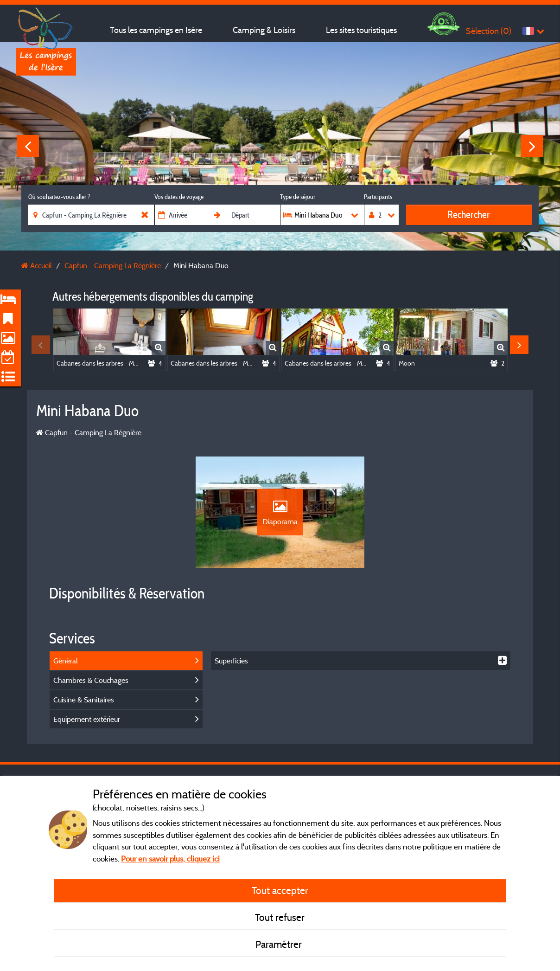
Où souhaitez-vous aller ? (59, 197)
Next (532, 146)
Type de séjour (298, 197)
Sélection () (489, 31)
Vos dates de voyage (179, 197)
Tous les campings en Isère (156, 30)
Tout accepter (280, 890)
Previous (28, 146)
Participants (378, 197)
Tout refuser (280, 917)
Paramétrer (280, 944)
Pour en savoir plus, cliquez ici (170, 858)
